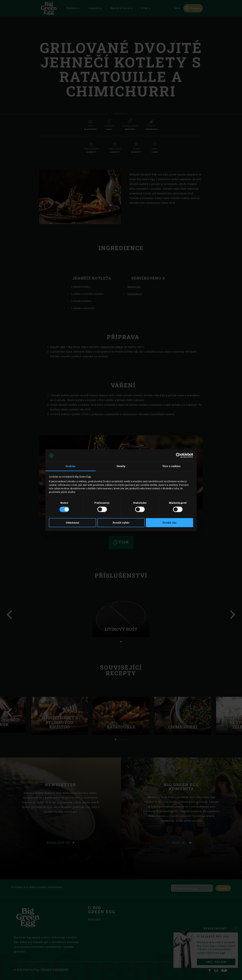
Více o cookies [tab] (172, 466)
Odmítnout (73, 523)
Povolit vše (169, 523)
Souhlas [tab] (71, 466)
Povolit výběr (121, 523)
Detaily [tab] (121, 466)
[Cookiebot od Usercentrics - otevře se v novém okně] (178, 455)
